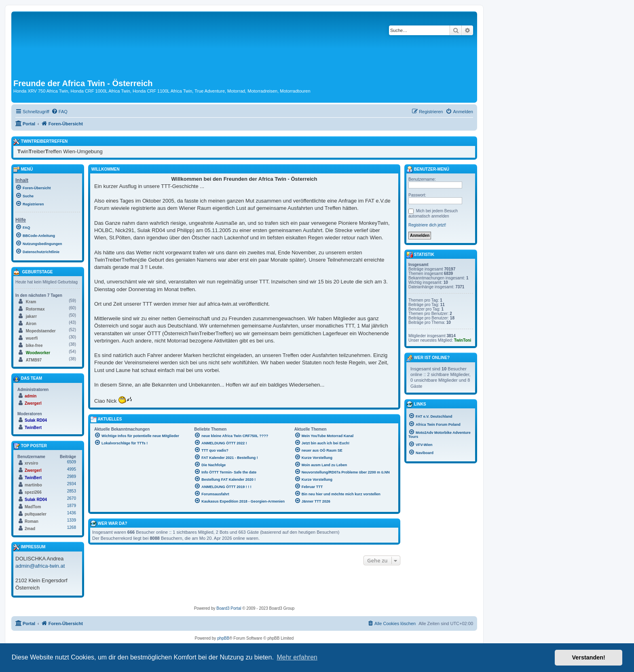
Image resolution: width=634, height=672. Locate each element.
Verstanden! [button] (589, 657)
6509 (72, 462)
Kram (31, 302)
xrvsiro (31, 463)
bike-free (34, 346)
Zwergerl (33, 403)
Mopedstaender (41, 331)
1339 (72, 520)
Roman (32, 521)
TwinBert (33, 428)
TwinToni (463, 340)
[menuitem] (59, 112)
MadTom (33, 507)
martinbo (33, 485)
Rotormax (35, 309)
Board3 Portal (229, 608)
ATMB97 (34, 360)
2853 (72, 491)
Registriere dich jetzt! (427, 225)
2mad (30, 529)
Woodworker (38, 353)
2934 (72, 484)
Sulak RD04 (36, 420)
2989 (72, 477)
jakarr (31, 316)
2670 (72, 498)
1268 (72, 527)
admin (31, 396)
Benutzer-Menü (428, 169)
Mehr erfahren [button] (297, 657)
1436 (72, 513)
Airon (31, 324)
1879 (72, 506)
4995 (72, 469)
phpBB (223, 638)
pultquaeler (36, 514)
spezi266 (33, 492)
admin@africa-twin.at (40, 566)
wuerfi (32, 338)
